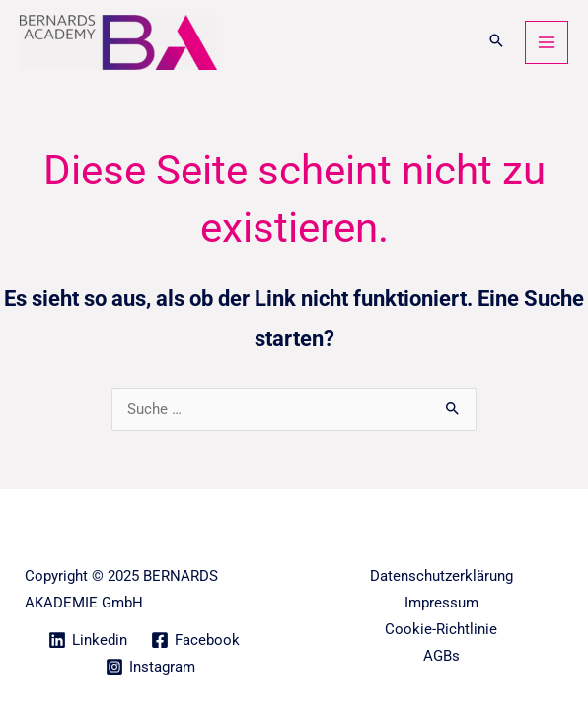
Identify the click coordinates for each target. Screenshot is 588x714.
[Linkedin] (88, 640)
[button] (496, 42)
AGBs (441, 656)
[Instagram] (150, 667)
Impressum (441, 603)
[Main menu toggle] (547, 42)
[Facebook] (195, 640)
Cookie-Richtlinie (441, 629)
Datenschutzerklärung (441, 576)
